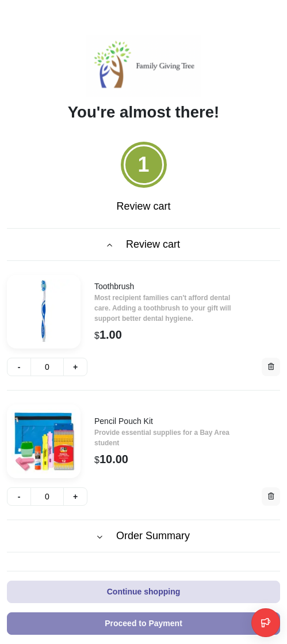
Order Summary (143, 536)
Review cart (143, 244)
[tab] (143, 179)
